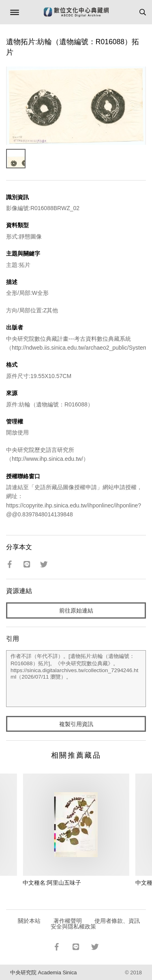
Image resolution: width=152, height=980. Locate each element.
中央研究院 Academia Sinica (43, 972)
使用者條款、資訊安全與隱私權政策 (95, 924)
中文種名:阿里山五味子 (52, 883)
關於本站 (29, 921)
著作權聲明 (68, 921)
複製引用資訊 (76, 724)
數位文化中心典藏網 (76, 12)
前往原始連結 (76, 610)
